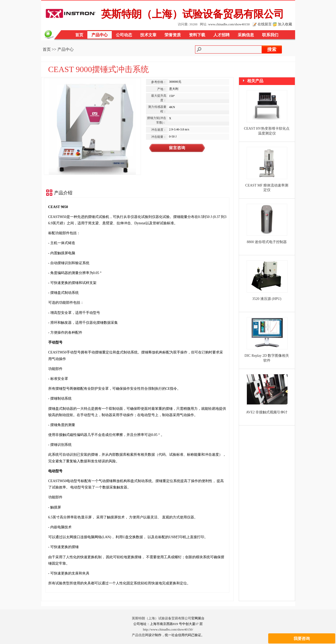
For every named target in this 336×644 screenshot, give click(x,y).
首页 (79, 35)
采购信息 (246, 35)
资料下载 (197, 35)
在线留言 (265, 24)
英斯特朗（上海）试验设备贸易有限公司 (162, 618)
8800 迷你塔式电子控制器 (267, 242)
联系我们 (270, 35)
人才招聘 (221, 35)
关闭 (329, 602)
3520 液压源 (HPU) (267, 299)
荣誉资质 (173, 35)
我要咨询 (302, 590)
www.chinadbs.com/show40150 (229, 24)
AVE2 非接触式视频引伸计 (267, 412)
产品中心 (100, 35)
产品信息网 (140, 635)
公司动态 (124, 35)
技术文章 (148, 35)
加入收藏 (285, 24)
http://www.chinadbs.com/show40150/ (168, 630)
